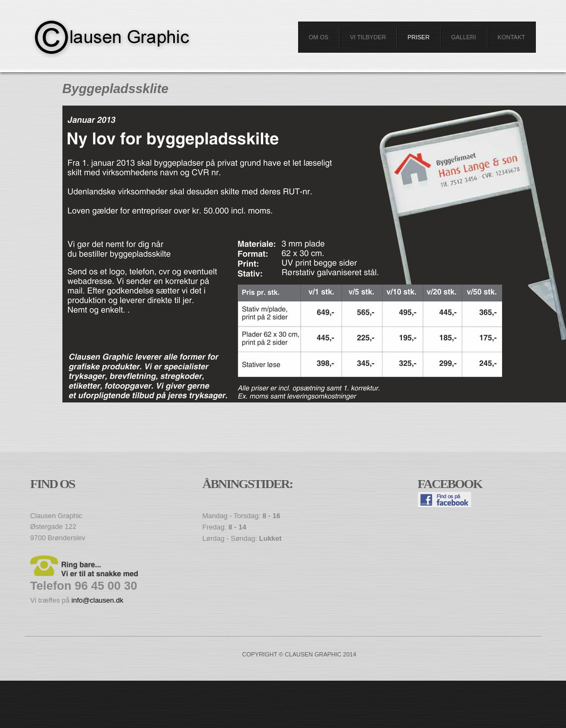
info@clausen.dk (97, 600)
